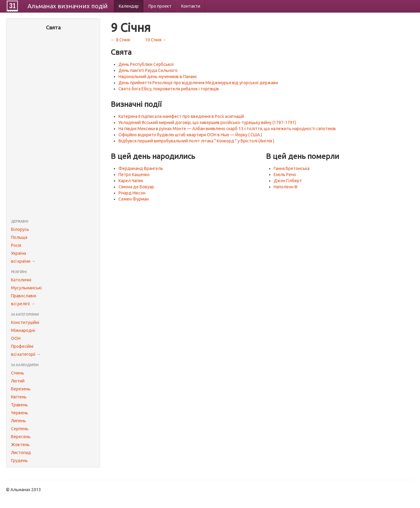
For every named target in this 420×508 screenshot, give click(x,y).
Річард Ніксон (132, 193)
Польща (19, 237)
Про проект (160, 6)
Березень (21, 389)
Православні (24, 296)
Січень (18, 373)
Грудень (19, 461)
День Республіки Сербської (146, 64)
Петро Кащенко (134, 175)
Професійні (22, 346)
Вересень (21, 437)
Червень (20, 413)
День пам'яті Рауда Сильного (148, 70)
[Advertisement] (53, 126)
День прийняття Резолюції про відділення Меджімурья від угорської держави (198, 83)
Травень (19, 405)
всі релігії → (23, 304)
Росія (16, 245)
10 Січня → (156, 40)
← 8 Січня (120, 40)
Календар (129, 6)
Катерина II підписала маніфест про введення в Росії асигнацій (181, 116)
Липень (19, 421)
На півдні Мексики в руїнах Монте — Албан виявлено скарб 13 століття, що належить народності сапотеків (227, 129)
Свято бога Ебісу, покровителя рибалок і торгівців (169, 89)
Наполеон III (285, 187)
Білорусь (20, 229)
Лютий (18, 381)
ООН (16, 338)
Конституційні (25, 322)
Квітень (19, 397)
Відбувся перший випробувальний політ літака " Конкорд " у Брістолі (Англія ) (196, 141)
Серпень (20, 429)
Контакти (191, 6)
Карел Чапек (131, 181)
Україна (19, 253)
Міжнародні (23, 330)
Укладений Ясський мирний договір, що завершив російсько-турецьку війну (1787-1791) (207, 122)
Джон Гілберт (288, 181)
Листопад (21, 453)
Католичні (21, 280)
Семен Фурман (134, 199)
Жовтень (20, 445)
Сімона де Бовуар (136, 187)
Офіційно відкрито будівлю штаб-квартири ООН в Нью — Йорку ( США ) (190, 135)
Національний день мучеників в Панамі (157, 77)
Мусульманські (26, 288)
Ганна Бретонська (292, 168)
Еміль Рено (285, 175)
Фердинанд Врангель (141, 168)
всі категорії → (26, 354)
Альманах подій (68, 6)
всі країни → (23, 261)
